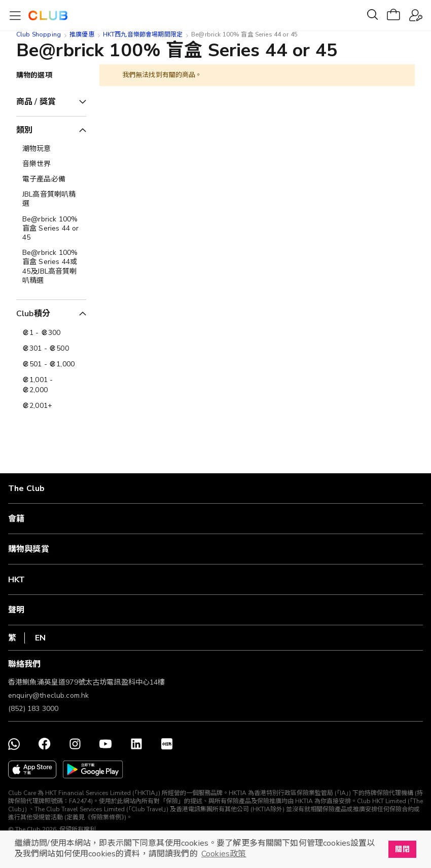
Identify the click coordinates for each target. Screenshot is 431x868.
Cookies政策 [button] (224, 854)
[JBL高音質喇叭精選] (51, 199)
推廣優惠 (82, 34)
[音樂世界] (51, 164)
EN (40, 638)
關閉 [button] (402, 849)
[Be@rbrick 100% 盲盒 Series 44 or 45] (51, 229)
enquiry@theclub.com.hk (48, 695)
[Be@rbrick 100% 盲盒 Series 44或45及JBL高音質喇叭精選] (51, 267)
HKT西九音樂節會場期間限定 (143, 34)
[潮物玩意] (51, 149)
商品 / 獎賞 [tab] (36, 102)
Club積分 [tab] (33, 314)
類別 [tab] (24, 130)
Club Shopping (39, 34)
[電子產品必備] (51, 179)
